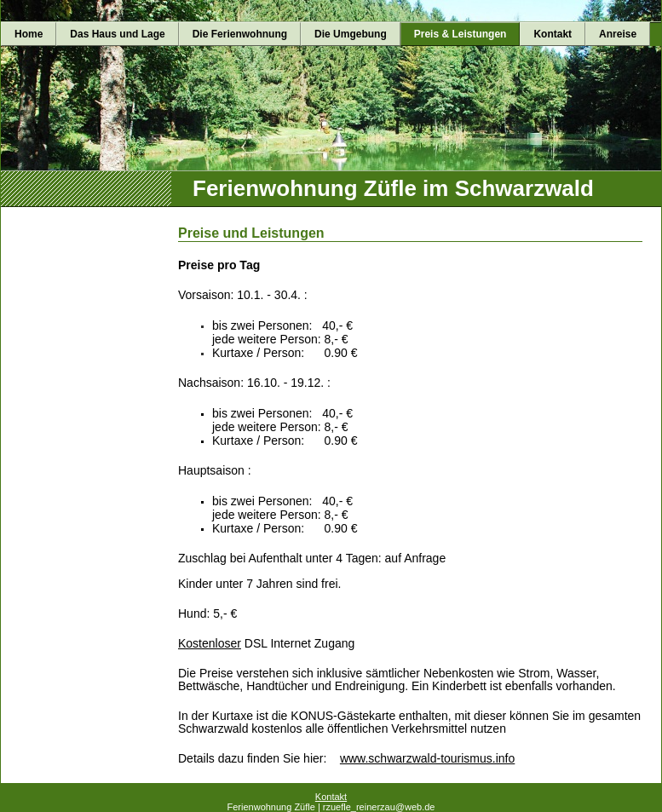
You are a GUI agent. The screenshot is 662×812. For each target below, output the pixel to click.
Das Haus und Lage (117, 34)
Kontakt (553, 34)
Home (29, 34)
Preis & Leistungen (461, 34)
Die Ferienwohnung (240, 34)
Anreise (618, 34)
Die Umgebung (351, 34)
